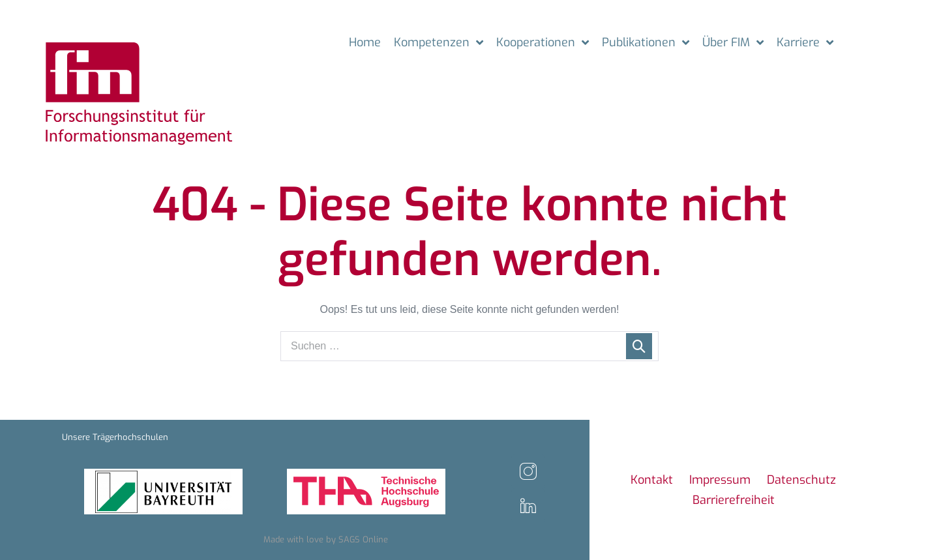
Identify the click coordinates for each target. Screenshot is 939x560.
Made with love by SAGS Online (326, 539)
